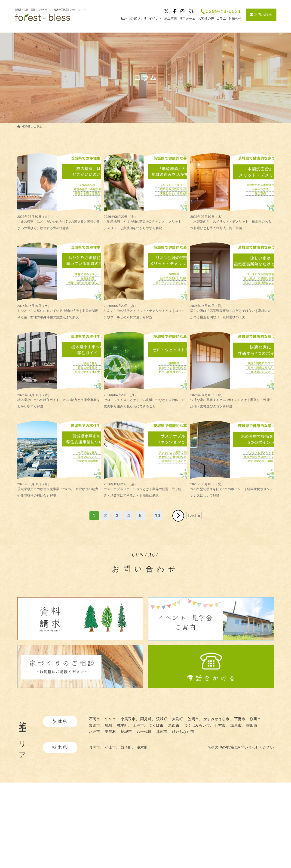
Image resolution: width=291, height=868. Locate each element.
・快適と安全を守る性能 (154, 839)
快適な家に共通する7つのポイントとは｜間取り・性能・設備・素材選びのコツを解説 (232, 401)
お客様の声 (195, 842)
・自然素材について (150, 825)
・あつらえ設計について (154, 833)
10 (157, 516)
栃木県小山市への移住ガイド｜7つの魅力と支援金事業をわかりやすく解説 (59, 401)
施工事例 (193, 818)
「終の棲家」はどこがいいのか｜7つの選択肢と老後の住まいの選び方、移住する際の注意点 (59, 222)
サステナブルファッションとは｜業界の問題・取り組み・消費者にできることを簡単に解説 (145, 490)
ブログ (191, 834)
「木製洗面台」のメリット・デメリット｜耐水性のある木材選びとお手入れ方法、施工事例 (232, 222)
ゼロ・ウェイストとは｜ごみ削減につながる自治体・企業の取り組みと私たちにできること (145, 401)
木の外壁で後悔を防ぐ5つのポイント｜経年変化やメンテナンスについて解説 (232, 490)
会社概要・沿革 (246, 818)
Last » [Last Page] (194, 516)
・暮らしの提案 (147, 846)
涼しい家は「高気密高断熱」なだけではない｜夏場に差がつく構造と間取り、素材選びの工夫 (232, 311)
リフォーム (195, 851)
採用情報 (241, 826)
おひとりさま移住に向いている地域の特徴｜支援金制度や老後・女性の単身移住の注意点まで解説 (59, 311)
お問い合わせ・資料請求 (254, 851)
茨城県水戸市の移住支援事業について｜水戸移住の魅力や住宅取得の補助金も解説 (59, 490)
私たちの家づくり (147, 818)
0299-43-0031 (221, 11)
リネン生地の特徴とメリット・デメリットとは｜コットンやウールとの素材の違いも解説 (145, 311)
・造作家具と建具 (149, 854)
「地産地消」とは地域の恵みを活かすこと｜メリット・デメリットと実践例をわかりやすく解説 (145, 222)
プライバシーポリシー (252, 834)
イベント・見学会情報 (204, 826)
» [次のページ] (178, 516)
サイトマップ (244, 842)
